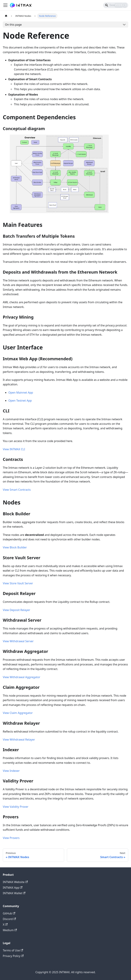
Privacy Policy (13, 956)
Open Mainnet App (21, 393)
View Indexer (11, 771)
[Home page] (6, 16)
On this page (13, 25)
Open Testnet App (20, 401)
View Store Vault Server (18, 583)
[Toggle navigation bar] (5, 5)
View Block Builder (15, 547)
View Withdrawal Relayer (19, 740)
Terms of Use (13, 950)
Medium (10, 930)
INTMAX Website (15, 882)
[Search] (116, 5)
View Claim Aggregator (18, 713)
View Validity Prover (16, 807)
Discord (9, 919)
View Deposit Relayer (16, 610)
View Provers (11, 838)
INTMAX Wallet (14, 893)
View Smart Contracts (17, 490)
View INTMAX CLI (14, 449)
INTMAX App (13, 888)
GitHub (9, 913)
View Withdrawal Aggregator (22, 677)
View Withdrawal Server (18, 641)
